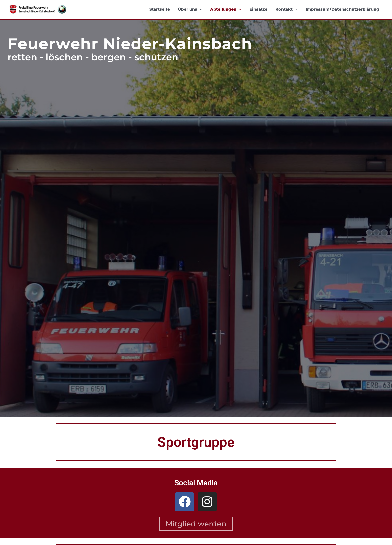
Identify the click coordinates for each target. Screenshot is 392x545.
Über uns (188, 9)
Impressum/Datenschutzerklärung (342, 9)
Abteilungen (223, 9)
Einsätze (258, 9)
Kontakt (284, 9)
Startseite (160, 9)
